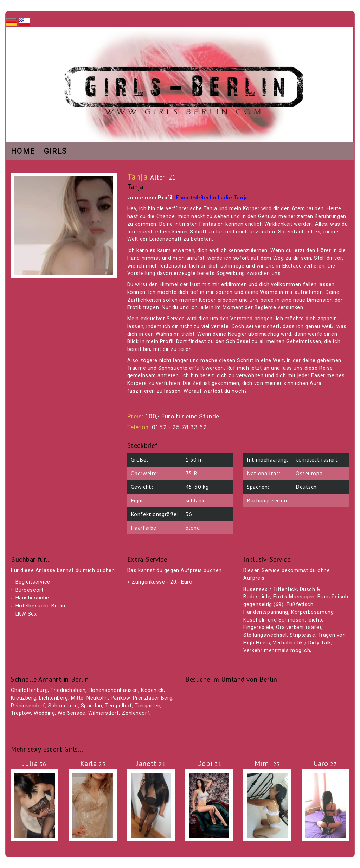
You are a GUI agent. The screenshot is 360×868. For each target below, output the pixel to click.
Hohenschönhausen (113, 690)
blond (193, 528)
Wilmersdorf (104, 713)
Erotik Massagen (294, 597)
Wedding (44, 713)
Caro (325, 763)
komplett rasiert (317, 459)
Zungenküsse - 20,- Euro (162, 582)
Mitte (77, 698)
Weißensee (71, 713)
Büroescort (30, 590)
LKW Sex (26, 614)
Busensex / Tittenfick (270, 589)
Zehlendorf (136, 713)
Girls (56, 152)
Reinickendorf (28, 706)
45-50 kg (197, 487)
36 (189, 514)
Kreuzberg (24, 698)
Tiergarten (147, 706)
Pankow (120, 698)
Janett (151, 763)
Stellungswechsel (265, 635)
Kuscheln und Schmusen (274, 620)
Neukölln (97, 698)
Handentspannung (266, 612)
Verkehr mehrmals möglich (277, 651)
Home (23, 152)
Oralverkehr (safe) (298, 627)
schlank (195, 500)
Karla (93, 763)
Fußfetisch (300, 605)
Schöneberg (63, 706)
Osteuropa (309, 473)
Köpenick (152, 690)
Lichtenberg (53, 698)
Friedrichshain (68, 690)
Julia (35, 763)
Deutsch (306, 487)
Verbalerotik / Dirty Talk (302, 643)
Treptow (21, 713)
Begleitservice (33, 582)
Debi (209, 763)
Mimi (267, 763)
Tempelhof (118, 706)
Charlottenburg (29, 690)
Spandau (92, 706)
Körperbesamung (312, 612)
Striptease (303, 635)
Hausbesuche (32, 598)
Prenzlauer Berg (153, 698)
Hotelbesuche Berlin (40, 606)
